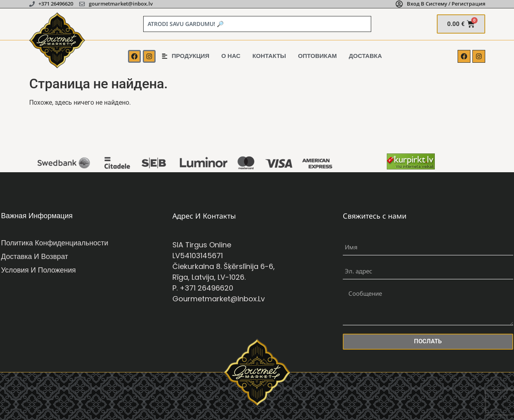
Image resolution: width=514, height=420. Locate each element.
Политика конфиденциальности (55, 243)
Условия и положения (39, 270)
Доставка (365, 56)
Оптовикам (317, 56)
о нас (231, 56)
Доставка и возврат (35, 256)
